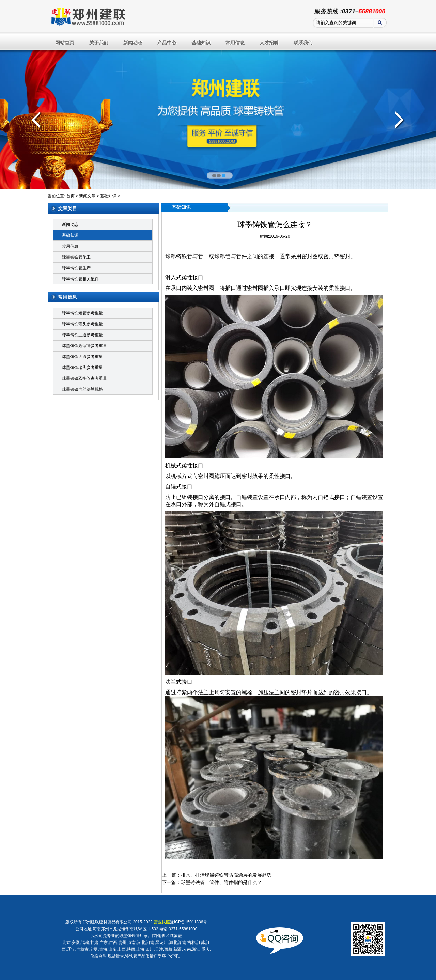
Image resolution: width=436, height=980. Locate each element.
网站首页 (65, 43)
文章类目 (67, 208)
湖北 (173, 943)
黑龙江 (161, 943)
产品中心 (167, 43)
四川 (150, 949)
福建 (85, 943)
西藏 (168, 949)
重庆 (205, 949)
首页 (71, 196)
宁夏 (94, 949)
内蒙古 (82, 949)
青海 (103, 949)
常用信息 (235, 43)
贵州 (122, 943)
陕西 (131, 949)
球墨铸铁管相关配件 (80, 279)
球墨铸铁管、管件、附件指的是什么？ (221, 882)
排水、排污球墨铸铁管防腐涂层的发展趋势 (226, 875)
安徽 (76, 943)
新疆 (177, 949)
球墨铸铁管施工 (76, 257)
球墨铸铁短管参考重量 (82, 313)
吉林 (191, 943)
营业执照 (162, 922)
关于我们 (99, 43)
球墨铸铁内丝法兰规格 (82, 389)
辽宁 (71, 949)
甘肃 (94, 943)
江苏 (201, 943)
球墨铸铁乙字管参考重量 (84, 378)
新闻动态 (133, 43)
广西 (113, 943)
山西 (122, 949)
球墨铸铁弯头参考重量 (82, 324)
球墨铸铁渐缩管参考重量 (84, 346)
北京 (66, 943)
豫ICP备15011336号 (189, 922)
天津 (159, 949)
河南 (150, 943)
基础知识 (201, 43)
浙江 (196, 949)
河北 (141, 943)
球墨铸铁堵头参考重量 (82, 368)
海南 (131, 943)
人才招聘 (269, 43)
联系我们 (303, 43)
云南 (187, 949)
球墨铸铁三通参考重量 (82, 335)
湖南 (182, 943)
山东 (112, 949)
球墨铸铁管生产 (76, 268)
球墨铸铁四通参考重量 (82, 357)
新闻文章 (87, 196)
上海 (140, 949)
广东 (104, 943)
